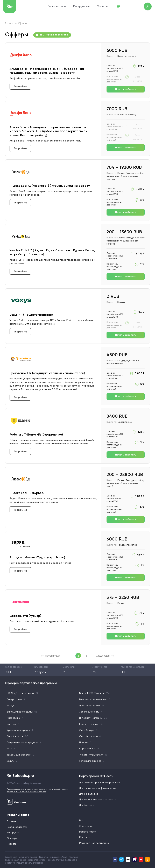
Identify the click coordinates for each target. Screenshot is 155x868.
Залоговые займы (91, 712)
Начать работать (126, 89)
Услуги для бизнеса (92, 761)
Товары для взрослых (20, 755)
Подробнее (20, 86)
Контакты (85, 837)
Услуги (13, 761)
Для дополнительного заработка (98, 800)
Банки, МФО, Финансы (94, 693)
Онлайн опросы (90, 736)
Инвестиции (15, 718)
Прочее (85, 743)
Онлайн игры (88, 730)
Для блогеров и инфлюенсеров (98, 788)
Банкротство (16, 700)
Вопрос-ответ (88, 832)
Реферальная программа (94, 843)
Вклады (13, 706)
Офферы (102, 6)
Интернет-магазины (93, 718)
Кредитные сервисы (20, 730)
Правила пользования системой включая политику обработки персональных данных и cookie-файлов (37, 791)
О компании (86, 826)
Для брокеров (87, 805)
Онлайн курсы (17, 736)
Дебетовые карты (92, 706)
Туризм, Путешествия (93, 755)
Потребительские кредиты (24, 743)
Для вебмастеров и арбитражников (100, 783)
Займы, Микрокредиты (22, 712)
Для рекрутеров (89, 794)
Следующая (105, 656)
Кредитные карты (91, 724)
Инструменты (82, 6)
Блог (82, 821)
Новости (12, 844)
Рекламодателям (17, 827)
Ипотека (13, 724)
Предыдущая (51, 656)
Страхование (89, 749)
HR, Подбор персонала (52, 35)
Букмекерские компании (95, 700)
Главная (9, 23)
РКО (11, 749)
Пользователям (57, 6)
